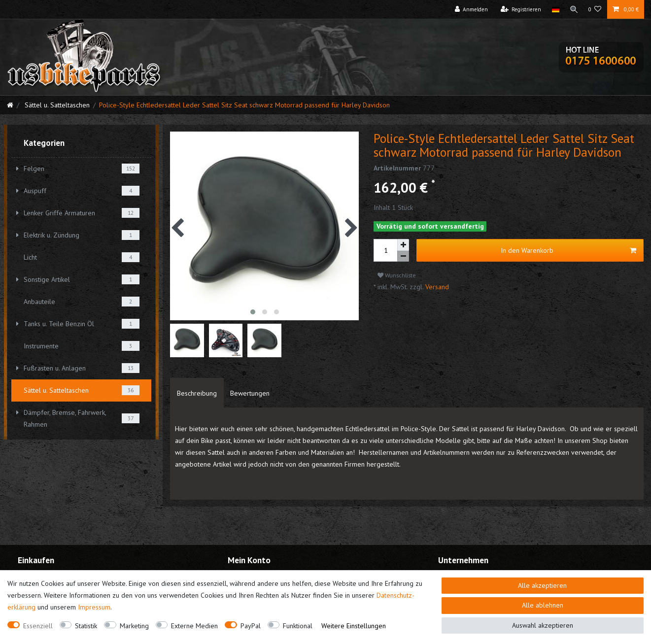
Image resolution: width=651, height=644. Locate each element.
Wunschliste (397, 275)
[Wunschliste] (595, 9)
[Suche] (573, 9)
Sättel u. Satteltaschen (56, 105)
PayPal (251, 626)
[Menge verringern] (403, 256)
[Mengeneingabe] (385, 250)
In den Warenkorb (568, 251)
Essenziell (38, 626)
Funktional (298, 626)
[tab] (197, 393)
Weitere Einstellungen (354, 626)
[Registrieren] (519, 9)
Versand (436, 287)
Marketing (134, 626)
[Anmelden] (470, 9)
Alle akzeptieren (542, 585)
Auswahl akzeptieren (543, 625)
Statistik (86, 626)
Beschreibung (197, 393)
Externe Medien (194, 626)
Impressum (94, 607)
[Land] (554, 9)
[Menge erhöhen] (403, 245)
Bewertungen (250, 393)
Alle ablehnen (543, 605)
